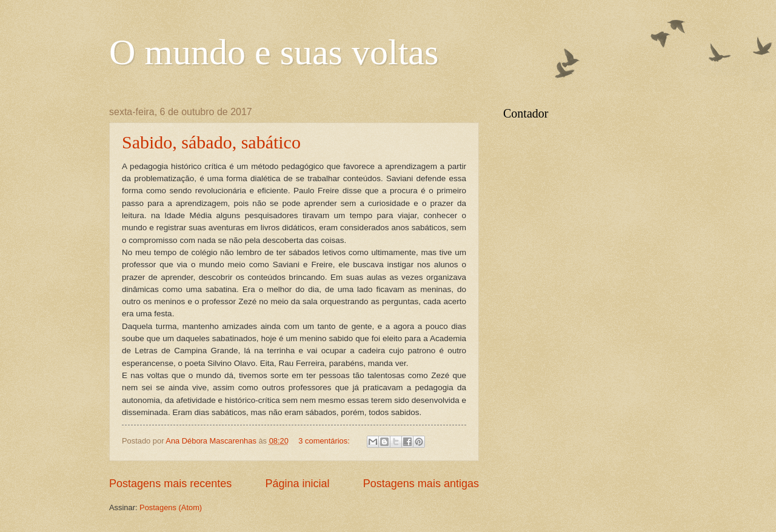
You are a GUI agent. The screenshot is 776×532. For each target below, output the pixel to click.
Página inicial (297, 484)
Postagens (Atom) (171, 507)
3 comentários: (325, 441)
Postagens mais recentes (170, 484)
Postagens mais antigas (421, 484)
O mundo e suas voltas (274, 52)
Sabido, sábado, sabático (211, 142)
